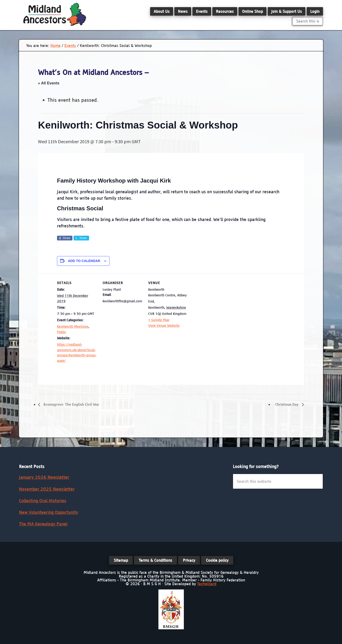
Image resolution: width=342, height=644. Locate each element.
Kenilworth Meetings (73, 327)
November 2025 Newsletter (47, 489)
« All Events (49, 83)
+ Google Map (159, 320)
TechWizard (207, 584)
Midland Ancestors (55, 14)
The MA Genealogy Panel (43, 524)
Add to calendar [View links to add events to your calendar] (84, 261)
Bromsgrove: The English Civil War (73, 405)
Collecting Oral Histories (43, 501)
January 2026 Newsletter (44, 477)
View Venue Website (164, 326)
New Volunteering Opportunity (49, 513)
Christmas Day (286, 405)
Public (62, 332)
